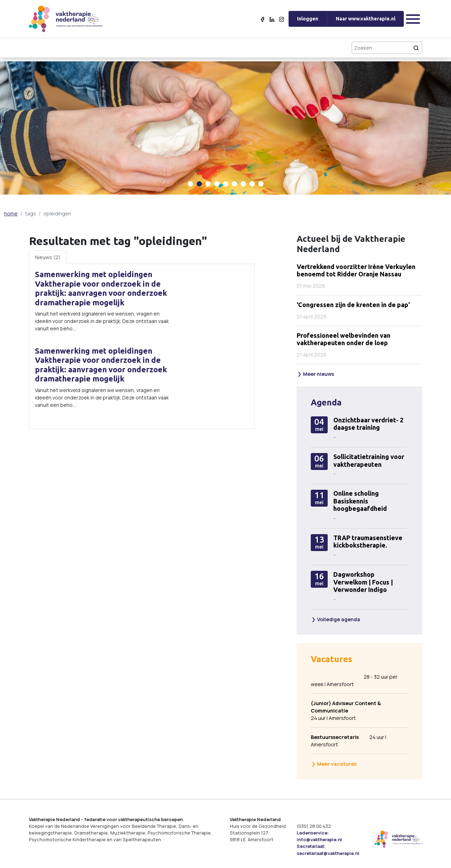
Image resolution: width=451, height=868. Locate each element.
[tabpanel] (142, 346)
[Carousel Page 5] (226, 184)
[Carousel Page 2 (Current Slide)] (199, 184)
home (11, 213)
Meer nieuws (316, 374)
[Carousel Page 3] (208, 184)
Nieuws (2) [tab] (48, 257)
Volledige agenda (336, 619)
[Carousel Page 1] (190, 184)
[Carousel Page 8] (252, 184)
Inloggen (308, 19)
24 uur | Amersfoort (355, 710)
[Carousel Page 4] (217, 184)
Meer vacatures (334, 764)
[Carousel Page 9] (261, 184)
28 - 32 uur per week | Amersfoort (354, 680)
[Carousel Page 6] (234, 184)
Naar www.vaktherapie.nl (366, 19)
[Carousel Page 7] (243, 184)
